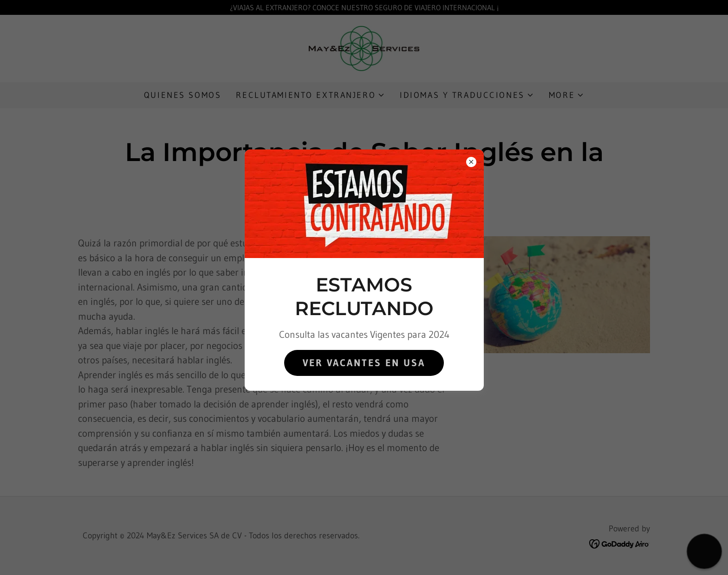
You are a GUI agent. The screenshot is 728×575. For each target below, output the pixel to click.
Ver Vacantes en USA (364, 363)
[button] (705, 552)
